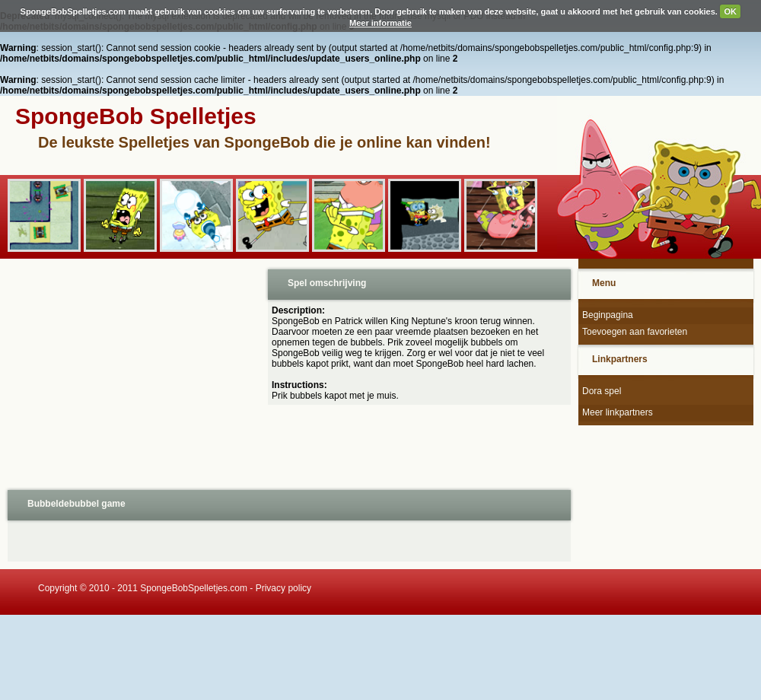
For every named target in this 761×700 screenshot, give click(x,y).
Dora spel (602, 391)
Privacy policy (283, 588)
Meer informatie (380, 23)
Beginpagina (608, 315)
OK (730, 11)
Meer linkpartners (618, 412)
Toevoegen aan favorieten (635, 332)
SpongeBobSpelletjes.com (194, 588)
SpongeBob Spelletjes (136, 116)
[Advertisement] (132, 373)
